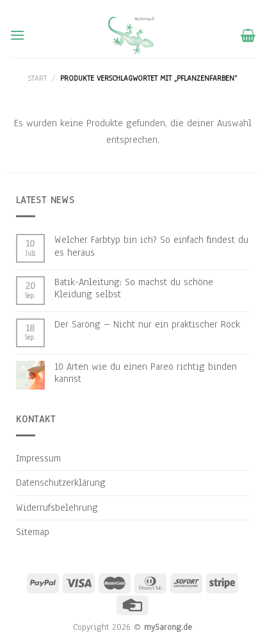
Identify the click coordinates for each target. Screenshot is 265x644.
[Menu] (17, 35)
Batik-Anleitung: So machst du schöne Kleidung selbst (134, 288)
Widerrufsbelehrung (57, 508)
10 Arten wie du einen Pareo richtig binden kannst (146, 373)
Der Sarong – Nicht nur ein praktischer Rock (147, 325)
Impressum (38, 458)
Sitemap (33, 532)
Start (37, 78)
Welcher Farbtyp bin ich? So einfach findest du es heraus (151, 246)
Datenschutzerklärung (61, 483)
